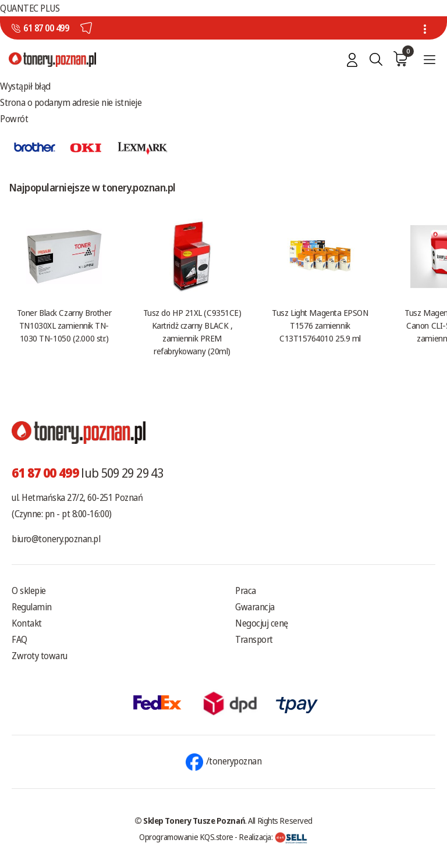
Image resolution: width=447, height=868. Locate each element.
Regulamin (32, 607)
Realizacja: (273, 837)
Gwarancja (255, 607)
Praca (246, 590)
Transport (254, 639)
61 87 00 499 (46, 28)
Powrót (14, 119)
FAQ (19, 639)
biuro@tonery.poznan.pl (56, 539)
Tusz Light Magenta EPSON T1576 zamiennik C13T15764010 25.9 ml (320, 325)
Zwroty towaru (40, 656)
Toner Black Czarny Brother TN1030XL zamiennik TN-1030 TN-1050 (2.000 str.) (64, 325)
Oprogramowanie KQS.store (186, 837)
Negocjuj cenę (262, 623)
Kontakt (27, 623)
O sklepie (29, 590)
